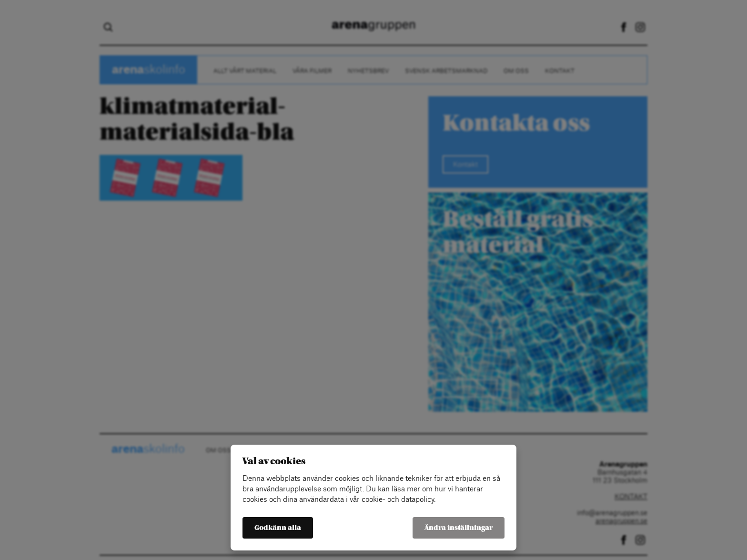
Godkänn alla (278, 528)
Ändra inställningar (459, 528)
